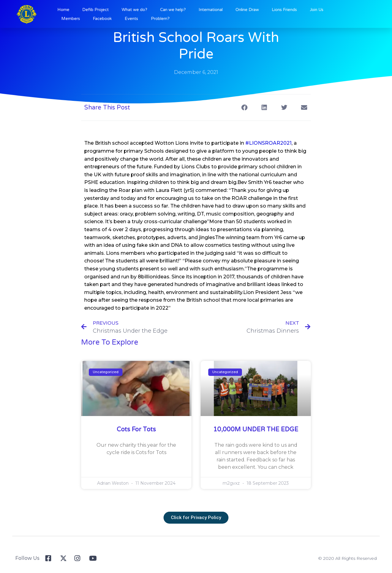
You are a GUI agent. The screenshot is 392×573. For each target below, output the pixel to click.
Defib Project (115, 10)
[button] (244, 107)
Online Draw (240, 10)
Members (95, 18)
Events (145, 18)
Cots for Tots (136, 430)
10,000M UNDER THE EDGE (256, 430)
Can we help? (179, 10)
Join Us (298, 10)
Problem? (168, 18)
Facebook (121, 18)
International (210, 10)
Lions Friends (271, 10)
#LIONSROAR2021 (268, 143)
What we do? (147, 10)
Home (89, 10)
